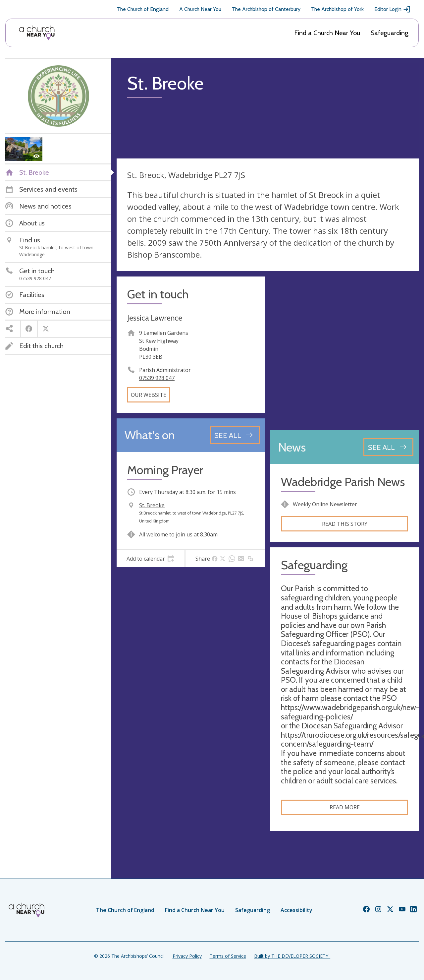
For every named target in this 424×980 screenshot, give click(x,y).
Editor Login (393, 9)
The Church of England (143, 9)
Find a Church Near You (327, 33)
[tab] (151, 559)
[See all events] (235, 435)
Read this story (345, 524)
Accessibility (296, 910)
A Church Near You (200, 9)
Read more (345, 807)
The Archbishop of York (337, 9)
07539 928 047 (157, 378)
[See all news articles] (388, 447)
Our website (149, 395)
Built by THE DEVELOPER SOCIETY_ (292, 956)
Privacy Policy (187, 956)
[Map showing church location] (344, 351)
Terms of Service (228, 956)
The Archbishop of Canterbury (266, 9)
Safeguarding (390, 33)
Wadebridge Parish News (343, 482)
